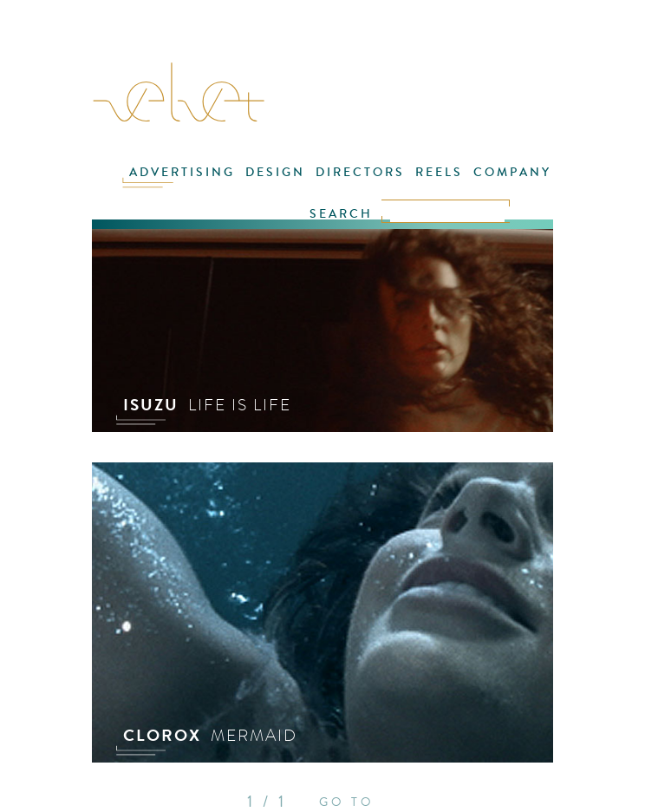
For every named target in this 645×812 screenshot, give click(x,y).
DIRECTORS (360, 172)
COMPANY (512, 172)
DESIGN (275, 172)
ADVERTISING (182, 172)
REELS (439, 172)
